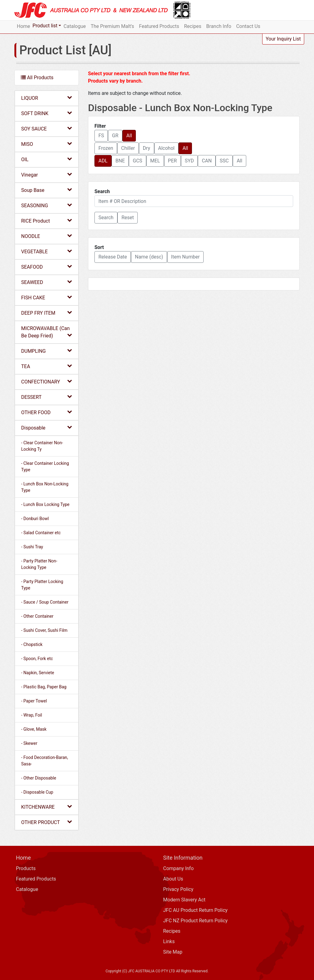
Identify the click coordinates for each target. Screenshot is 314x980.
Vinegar (47, 175)
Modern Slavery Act (184, 900)
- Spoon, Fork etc (37, 659)
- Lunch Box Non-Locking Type (45, 487)
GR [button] (115, 136)
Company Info (178, 868)
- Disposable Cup (37, 792)
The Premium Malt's (113, 26)
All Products (37, 78)
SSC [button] (224, 161)
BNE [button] (120, 161)
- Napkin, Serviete (38, 673)
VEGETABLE (47, 251)
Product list (45, 26)
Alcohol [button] (167, 148)
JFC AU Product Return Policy (195, 910)
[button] (106, 218)
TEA (47, 366)
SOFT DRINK (47, 113)
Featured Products (159, 26)
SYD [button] (190, 161)
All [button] (129, 136)
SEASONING (47, 205)
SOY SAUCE (47, 128)
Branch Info (219, 26)
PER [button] (172, 161)
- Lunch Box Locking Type (45, 504)
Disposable (47, 428)
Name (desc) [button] (149, 257)
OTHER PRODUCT (47, 822)
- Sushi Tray (32, 547)
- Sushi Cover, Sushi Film (44, 630)
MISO (47, 144)
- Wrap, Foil (32, 715)
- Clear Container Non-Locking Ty (42, 446)
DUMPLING (47, 351)
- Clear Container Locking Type (45, 467)
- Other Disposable (39, 778)
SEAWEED (47, 282)
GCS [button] (138, 161)
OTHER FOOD (47, 412)
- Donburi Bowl (35, 519)
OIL (47, 159)
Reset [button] (128, 218)
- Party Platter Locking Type (42, 585)
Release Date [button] (113, 257)
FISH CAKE (47, 297)
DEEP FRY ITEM (47, 313)
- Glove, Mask (34, 729)
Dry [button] (147, 148)
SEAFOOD (47, 267)
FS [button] (101, 136)
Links (169, 941)
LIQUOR (47, 98)
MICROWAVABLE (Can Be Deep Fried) (47, 332)
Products (26, 868)
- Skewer (29, 743)
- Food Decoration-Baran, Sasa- (45, 761)
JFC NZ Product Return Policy (195, 921)
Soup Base (47, 190)
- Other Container (37, 616)
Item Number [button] (185, 257)
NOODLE (47, 236)
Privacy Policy (178, 889)
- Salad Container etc (41, 533)
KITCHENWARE (47, 807)
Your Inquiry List (283, 39)
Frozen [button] (106, 148)
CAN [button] (207, 161)
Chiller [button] (128, 148)
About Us (173, 879)
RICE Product (47, 221)
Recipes (193, 26)
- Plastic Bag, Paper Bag (44, 687)
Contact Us (248, 26)
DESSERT (47, 397)
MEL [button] (155, 161)
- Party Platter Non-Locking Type (39, 564)
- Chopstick (32, 644)
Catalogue (75, 26)
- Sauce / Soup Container (45, 602)
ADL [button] (103, 161)
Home (23, 26)
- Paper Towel (34, 701)
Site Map (173, 952)
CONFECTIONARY (47, 381)
